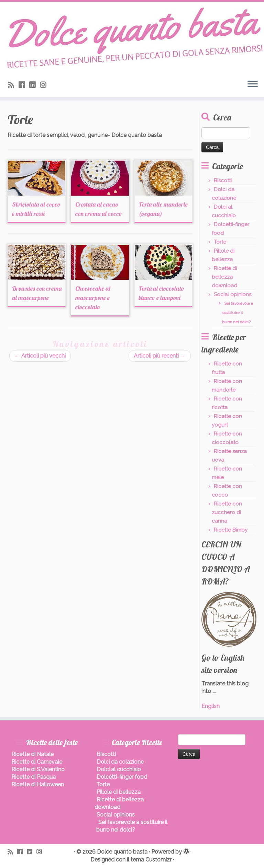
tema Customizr (151, 860)
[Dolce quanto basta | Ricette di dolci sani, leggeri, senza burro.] (132, 38)
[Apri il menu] (253, 85)
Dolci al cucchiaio (119, 769)
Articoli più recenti (160, 356)
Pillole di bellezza (119, 792)
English (211, 706)
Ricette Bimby (231, 530)
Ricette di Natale (32, 754)
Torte (220, 242)
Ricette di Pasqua (34, 777)
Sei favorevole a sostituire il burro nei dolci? (238, 313)
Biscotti (223, 181)
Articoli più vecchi (40, 356)
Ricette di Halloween (38, 784)
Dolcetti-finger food (122, 777)
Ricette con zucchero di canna (227, 512)
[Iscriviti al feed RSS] (13, 85)
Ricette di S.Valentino (38, 769)
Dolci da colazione (120, 762)
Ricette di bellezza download (224, 277)
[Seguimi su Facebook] (24, 85)
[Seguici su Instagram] (45, 85)
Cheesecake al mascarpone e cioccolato (93, 298)
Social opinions (233, 294)
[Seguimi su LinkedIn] (35, 85)
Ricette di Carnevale (37, 762)
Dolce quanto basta (122, 852)
